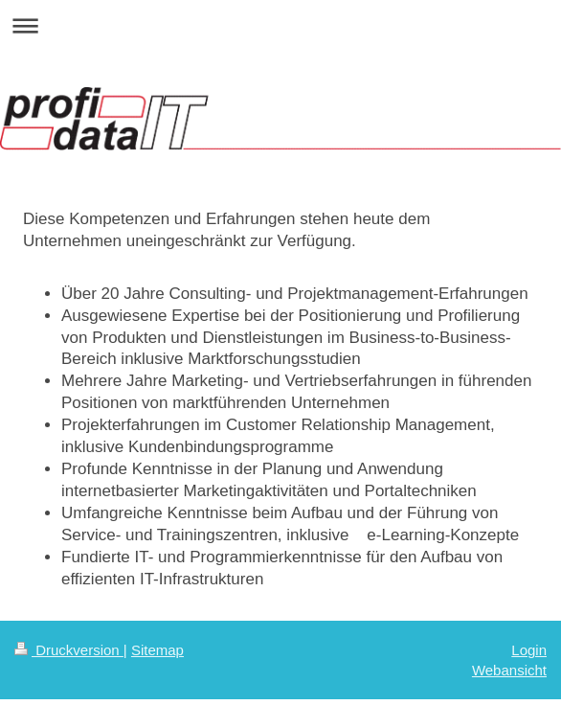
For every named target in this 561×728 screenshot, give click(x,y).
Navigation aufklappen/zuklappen (280, 25)
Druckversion (69, 650)
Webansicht (509, 670)
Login (529, 650)
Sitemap (157, 650)
